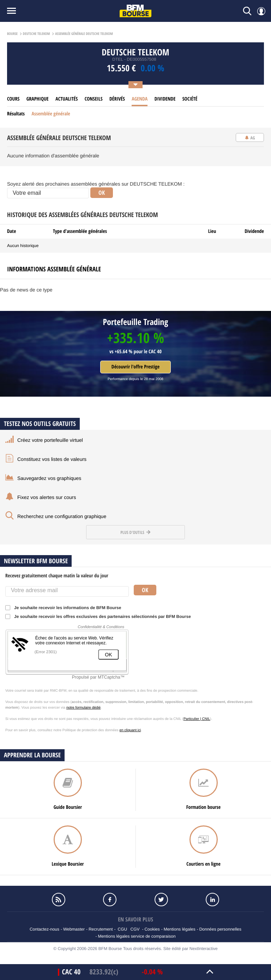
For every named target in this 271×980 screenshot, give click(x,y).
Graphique (38, 99)
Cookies (152, 929)
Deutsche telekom (37, 34)
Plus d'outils (135, 532)
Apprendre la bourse (32, 755)
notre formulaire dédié (83, 708)
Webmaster (74, 929)
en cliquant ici (130, 730)
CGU (123, 929)
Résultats (16, 114)
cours (13, 99)
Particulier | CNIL (197, 719)
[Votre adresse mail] (67, 591)
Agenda (140, 99)
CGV (135, 929)
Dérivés (117, 99)
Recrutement (101, 929)
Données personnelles (220, 929)
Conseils (94, 99)
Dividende (165, 99)
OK (102, 193)
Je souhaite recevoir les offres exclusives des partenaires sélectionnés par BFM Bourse (100, 617)
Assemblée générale (51, 114)
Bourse (12, 34)
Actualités (67, 99)
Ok (145, 590)
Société (190, 99)
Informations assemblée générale (54, 269)
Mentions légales (180, 929)
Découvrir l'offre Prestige (135, 367)
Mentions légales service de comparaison (137, 936)
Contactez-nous (44, 929)
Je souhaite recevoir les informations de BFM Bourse (65, 608)
